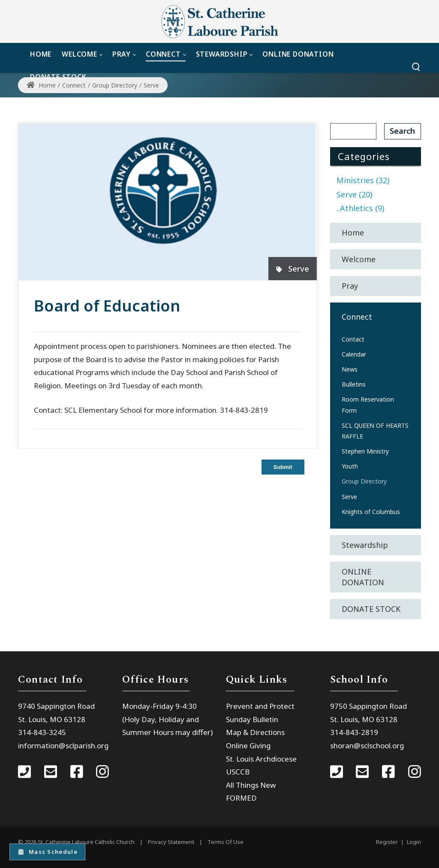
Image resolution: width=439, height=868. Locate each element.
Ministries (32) (363, 180)
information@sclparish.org (63, 746)
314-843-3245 (42, 732)
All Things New (251, 785)
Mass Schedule (48, 851)
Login (414, 842)
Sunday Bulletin (252, 719)
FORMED (241, 798)
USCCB (238, 772)
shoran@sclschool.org (367, 746)
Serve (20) (354, 194)
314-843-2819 (354, 732)
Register (387, 842)
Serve (299, 269)
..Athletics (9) (360, 208)
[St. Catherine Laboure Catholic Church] (219, 21)
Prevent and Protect (260, 706)
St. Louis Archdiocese (261, 759)
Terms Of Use (226, 842)
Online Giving (248, 746)
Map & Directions (255, 732)
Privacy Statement (171, 842)
